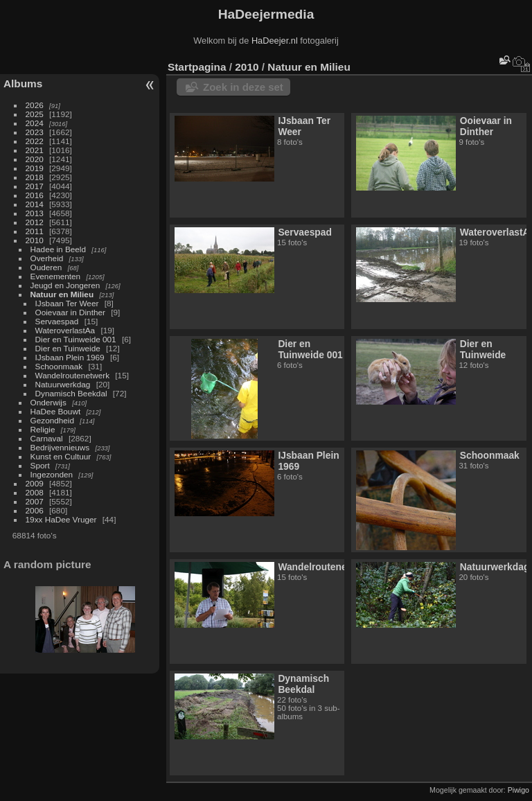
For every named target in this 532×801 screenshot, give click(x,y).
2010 (35, 240)
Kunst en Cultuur (61, 456)
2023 (35, 132)
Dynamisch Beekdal (71, 393)
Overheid (47, 258)
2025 (35, 114)
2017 (35, 186)
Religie (43, 429)
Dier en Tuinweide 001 (76, 339)
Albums (23, 83)
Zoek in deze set (243, 87)
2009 (35, 483)
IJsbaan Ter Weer (67, 303)
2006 (35, 510)
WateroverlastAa (65, 330)
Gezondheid (52, 420)
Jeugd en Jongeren (65, 285)
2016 (35, 195)
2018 (35, 177)
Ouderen (46, 267)
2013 (35, 213)
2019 (35, 168)
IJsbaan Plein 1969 (70, 357)
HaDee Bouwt (56, 411)
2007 (35, 501)
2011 (35, 231)
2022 (35, 141)
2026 (35, 105)
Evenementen (56, 276)
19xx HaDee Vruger (61, 519)
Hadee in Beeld (58, 249)
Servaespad (57, 321)
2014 (35, 204)
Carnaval (47, 438)
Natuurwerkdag (63, 384)
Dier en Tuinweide (68, 348)
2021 (35, 150)
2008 (35, 492)
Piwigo (518, 790)
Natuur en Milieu (62, 294)
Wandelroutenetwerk (72, 375)
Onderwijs (48, 402)
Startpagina (197, 67)
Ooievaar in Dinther (70, 312)
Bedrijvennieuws (60, 447)
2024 (35, 123)
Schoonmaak (59, 366)
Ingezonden (52, 474)
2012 (35, 222)
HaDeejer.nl (275, 41)
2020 (35, 159)
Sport (40, 465)
